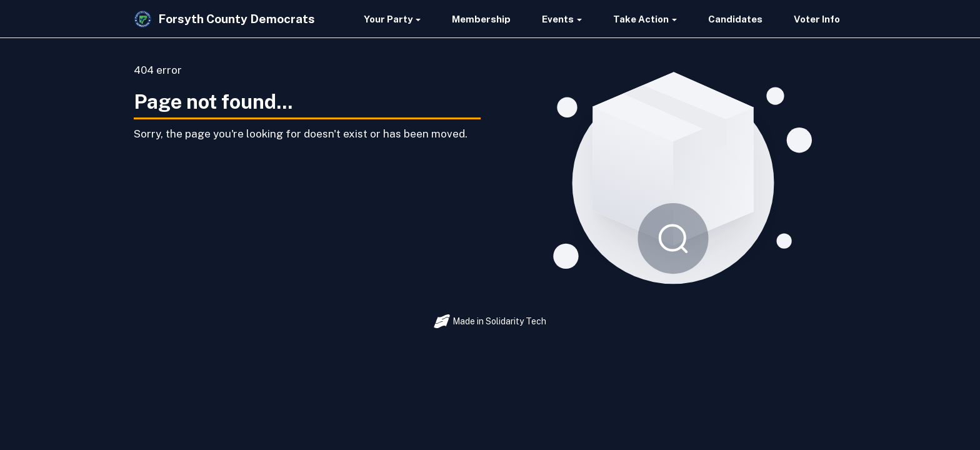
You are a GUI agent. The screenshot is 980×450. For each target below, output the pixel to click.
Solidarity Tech (516, 321)
